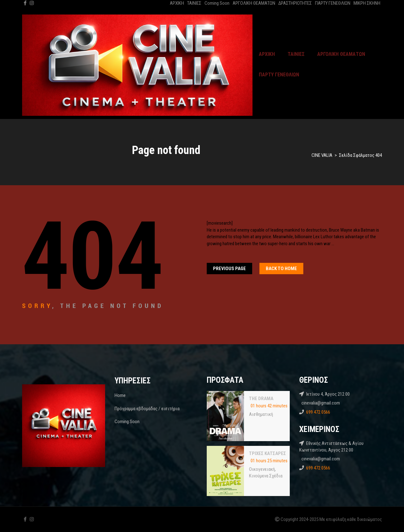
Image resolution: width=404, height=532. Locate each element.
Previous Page (229, 269)
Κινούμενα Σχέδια (266, 476)
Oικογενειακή (262, 469)
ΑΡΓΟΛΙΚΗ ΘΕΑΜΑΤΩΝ (254, 3)
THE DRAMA (261, 399)
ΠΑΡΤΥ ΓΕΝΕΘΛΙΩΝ (333, 3)
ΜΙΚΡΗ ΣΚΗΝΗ (367, 3)
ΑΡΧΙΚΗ (177, 3)
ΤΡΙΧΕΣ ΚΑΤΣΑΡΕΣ (267, 453)
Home (120, 395)
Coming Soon (217, 3)
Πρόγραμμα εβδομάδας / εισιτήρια (147, 409)
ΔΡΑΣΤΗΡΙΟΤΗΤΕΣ (295, 3)
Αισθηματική (261, 414)
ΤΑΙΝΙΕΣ (194, 3)
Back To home (281, 269)
